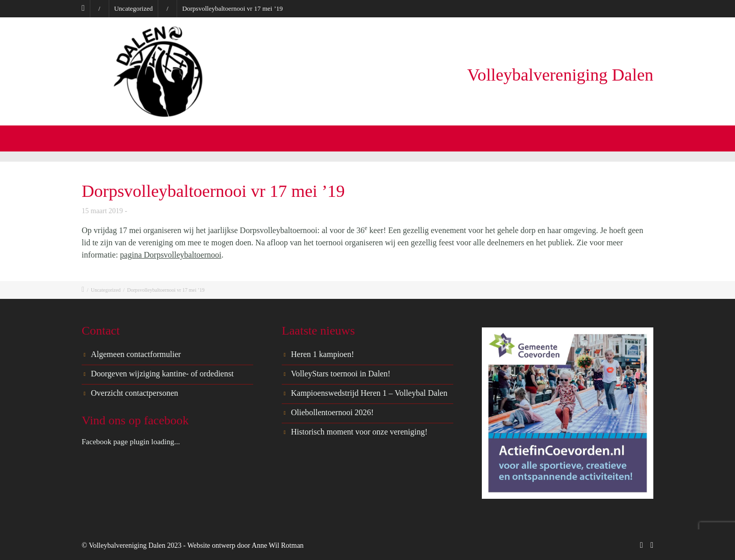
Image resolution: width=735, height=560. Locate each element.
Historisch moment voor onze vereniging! (359, 432)
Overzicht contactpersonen (134, 393)
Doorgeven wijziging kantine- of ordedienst (162, 374)
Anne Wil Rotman (278, 545)
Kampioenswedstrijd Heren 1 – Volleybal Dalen (369, 393)
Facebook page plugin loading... (131, 442)
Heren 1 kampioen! (323, 354)
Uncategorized (133, 8)
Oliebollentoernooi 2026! (332, 412)
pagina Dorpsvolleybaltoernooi (171, 255)
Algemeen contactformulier (136, 354)
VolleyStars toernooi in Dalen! (341, 374)
